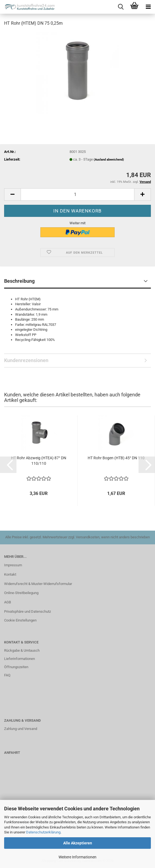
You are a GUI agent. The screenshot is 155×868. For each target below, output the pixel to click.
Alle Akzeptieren (78, 843)
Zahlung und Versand (21, 729)
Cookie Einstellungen (20, 620)
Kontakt (10, 574)
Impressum (13, 565)
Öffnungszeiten (16, 667)
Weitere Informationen (77, 857)
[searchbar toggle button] (121, 7)
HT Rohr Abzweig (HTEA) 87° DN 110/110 (39, 461)
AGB (8, 602)
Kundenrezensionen (26, 360)
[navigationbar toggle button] (148, 7)
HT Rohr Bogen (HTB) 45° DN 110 (116, 458)
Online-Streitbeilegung (21, 593)
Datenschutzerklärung (43, 832)
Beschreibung (19, 281)
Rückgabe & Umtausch (22, 650)
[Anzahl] (77, 194)
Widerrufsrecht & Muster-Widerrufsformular (38, 584)
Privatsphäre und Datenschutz (27, 611)
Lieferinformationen (20, 659)
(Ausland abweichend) (109, 160)
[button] (12, 194)
